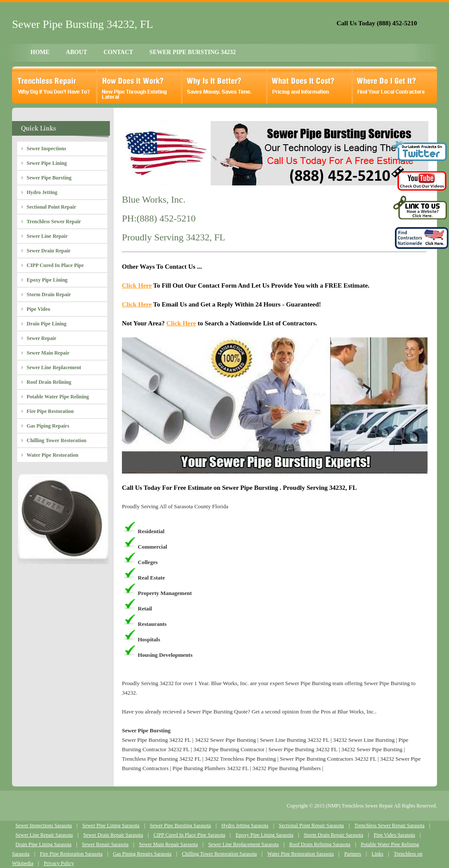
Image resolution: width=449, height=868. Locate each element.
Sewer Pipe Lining (47, 163)
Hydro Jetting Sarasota (245, 826)
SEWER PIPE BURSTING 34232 (193, 52)
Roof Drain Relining (49, 382)
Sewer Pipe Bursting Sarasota (180, 826)
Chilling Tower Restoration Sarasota (220, 854)
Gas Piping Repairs (48, 426)
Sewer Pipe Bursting (49, 178)
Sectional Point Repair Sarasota (312, 826)
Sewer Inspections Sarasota (44, 826)
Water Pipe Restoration (52, 455)
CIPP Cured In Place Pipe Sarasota (189, 835)
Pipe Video (38, 309)
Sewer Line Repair (47, 236)
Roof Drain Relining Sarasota (320, 844)
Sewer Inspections (46, 149)
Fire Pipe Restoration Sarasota (71, 854)
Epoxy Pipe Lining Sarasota (264, 835)
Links (378, 854)
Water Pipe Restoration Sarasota (301, 854)
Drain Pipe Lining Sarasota (43, 844)
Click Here (137, 285)
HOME (40, 52)
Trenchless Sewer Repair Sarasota (390, 826)
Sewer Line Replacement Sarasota (243, 844)
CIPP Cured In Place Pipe (55, 265)
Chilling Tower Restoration (56, 440)
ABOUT (76, 52)
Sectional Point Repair (51, 207)
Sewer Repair (41, 338)
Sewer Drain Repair (49, 251)
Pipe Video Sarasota (394, 835)
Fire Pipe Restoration (50, 411)
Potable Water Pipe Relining (58, 397)
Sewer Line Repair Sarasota (44, 835)
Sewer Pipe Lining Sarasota (111, 826)
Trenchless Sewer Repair (54, 222)
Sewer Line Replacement (54, 367)
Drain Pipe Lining (47, 324)
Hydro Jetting (42, 192)
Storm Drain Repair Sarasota (334, 835)
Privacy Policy (59, 863)
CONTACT (118, 52)
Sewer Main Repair (48, 353)
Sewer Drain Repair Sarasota (113, 835)
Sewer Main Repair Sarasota (168, 844)
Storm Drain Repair (49, 294)
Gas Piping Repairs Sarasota (142, 854)
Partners (353, 854)
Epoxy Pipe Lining (47, 280)
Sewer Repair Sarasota (105, 844)
